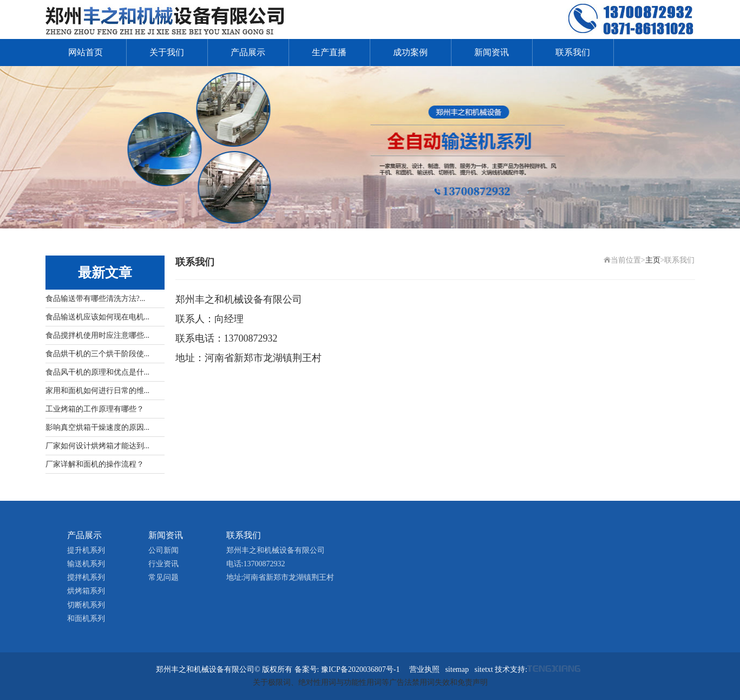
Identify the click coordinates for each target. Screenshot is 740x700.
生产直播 (329, 52)
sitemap (457, 669)
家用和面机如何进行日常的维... (98, 391)
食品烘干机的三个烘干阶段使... (98, 354)
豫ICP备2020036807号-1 (360, 669)
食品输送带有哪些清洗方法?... (96, 299)
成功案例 (410, 52)
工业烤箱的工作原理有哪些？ (95, 409)
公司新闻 (163, 550)
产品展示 (248, 52)
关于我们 (167, 52)
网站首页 (86, 52)
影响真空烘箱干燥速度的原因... (98, 427)
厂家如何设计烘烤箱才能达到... (98, 446)
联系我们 (573, 52)
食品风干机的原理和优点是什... (98, 372)
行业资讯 (163, 564)
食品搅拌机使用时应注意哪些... (98, 335)
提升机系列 (86, 550)
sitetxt (483, 669)
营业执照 (424, 669)
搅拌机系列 (86, 577)
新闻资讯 (492, 52)
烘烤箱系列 (86, 591)
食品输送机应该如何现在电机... (98, 317)
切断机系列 (86, 605)
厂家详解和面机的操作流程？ (95, 464)
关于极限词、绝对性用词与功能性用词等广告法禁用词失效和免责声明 (370, 682)
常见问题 (163, 577)
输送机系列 (86, 564)
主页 (653, 260)
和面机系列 (86, 619)
